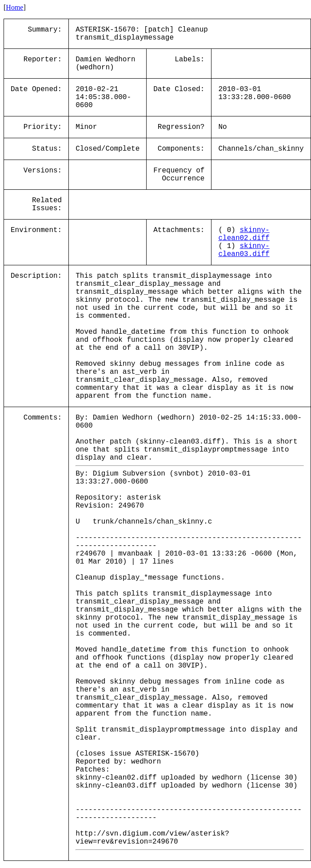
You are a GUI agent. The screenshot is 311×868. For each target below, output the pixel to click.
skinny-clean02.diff (244, 234)
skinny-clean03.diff (244, 250)
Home (14, 7)
